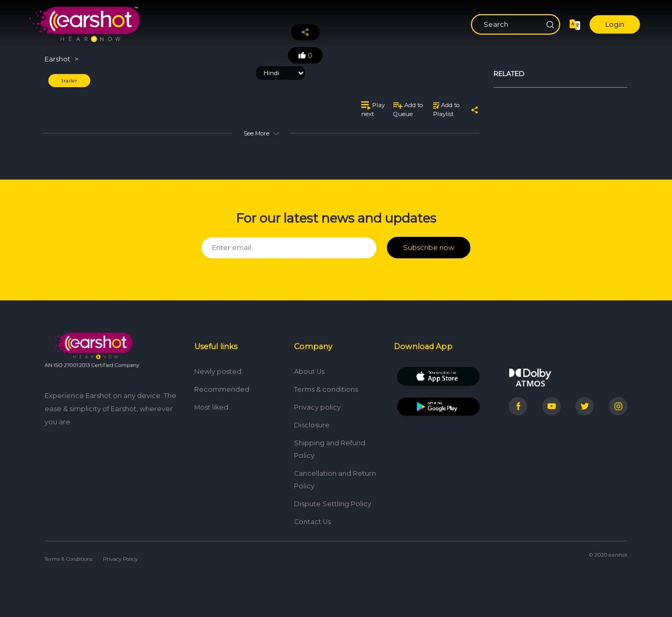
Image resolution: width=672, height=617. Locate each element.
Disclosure (312, 425)
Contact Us (312, 522)
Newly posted (218, 372)
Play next (373, 109)
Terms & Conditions (69, 559)
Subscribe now (429, 248)
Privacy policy (317, 407)
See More (261, 133)
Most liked (211, 407)
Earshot (57, 59)
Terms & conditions (326, 389)
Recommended (222, 389)
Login (615, 24)
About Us (309, 372)
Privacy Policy (120, 559)
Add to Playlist (446, 109)
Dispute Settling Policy (333, 504)
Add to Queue (408, 109)
